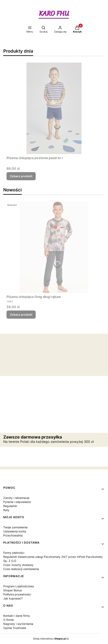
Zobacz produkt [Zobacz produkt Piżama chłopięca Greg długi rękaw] (21, 314)
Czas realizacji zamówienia (21, 569)
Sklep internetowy (49, 639)
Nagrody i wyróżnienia (18, 624)
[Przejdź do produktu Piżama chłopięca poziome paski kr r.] (54, 108)
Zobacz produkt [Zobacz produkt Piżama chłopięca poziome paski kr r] (21, 176)
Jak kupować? (13, 598)
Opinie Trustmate (15, 628)
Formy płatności (14, 553)
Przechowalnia (13, 535)
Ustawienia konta (15, 531)
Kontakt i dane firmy (17, 616)
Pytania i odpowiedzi (17, 502)
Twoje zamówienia (15, 527)
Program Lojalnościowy (19, 586)
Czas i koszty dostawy (18, 565)
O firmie (8, 620)
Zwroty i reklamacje (16, 498)
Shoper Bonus (13, 590)
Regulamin (10, 506)
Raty (6, 510)
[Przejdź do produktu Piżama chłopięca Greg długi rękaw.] (54, 247)
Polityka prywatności (17, 594)
